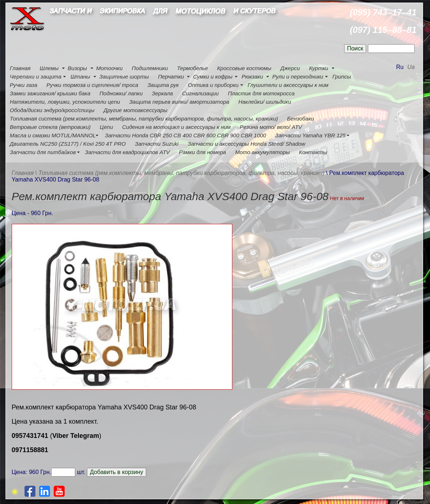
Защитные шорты (124, 77)
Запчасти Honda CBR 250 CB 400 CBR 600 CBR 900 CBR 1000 (185, 135)
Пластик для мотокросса (261, 93)
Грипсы (342, 77)
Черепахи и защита (36, 77)
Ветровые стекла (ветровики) (50, 127)
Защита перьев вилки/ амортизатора (179, 102)
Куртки (319, 68)
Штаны (80, 77)
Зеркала (162, 93)
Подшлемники (150, 68)
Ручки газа (24, 85)
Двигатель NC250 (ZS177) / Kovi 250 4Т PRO (68, 144)
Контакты (313, 152)
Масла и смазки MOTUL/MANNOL (53, 135)
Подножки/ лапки (121, 93)
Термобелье (192, 68)
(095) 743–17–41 (383, 12)
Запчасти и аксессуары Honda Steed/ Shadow (247, 144)
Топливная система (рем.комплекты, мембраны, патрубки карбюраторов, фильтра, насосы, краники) (144, 119)
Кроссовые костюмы (244, 68)
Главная (20, 68)
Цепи (106, 127)
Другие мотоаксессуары (136, 110)
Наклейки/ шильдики (265, 102)
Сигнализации (200, 93)
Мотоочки (109, 68)
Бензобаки (301, 119)
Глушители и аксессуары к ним (288, 85)
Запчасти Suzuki (157, 144)
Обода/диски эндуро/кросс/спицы (52, 110)
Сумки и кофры (213, 77)
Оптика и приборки (213, 85)
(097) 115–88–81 (383, 30)
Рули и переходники (298, 77)
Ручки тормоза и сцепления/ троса (92, 85)
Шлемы (49, 68)
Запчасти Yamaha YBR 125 (310, 135)
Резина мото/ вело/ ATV (271, 127)
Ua (411, 67)
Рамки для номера (203, 152)
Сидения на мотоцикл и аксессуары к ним (176, 127)
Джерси (290, 68)
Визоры (77, 68)
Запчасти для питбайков (43, 152)
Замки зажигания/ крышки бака (50, 93)
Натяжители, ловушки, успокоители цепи (65, 102)
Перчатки (171, 77)
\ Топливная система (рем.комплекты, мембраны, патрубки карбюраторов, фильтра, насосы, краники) (180, 173)
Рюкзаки (252, 77)
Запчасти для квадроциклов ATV (128, 152)
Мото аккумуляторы (263, 152)
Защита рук (163, 85)
